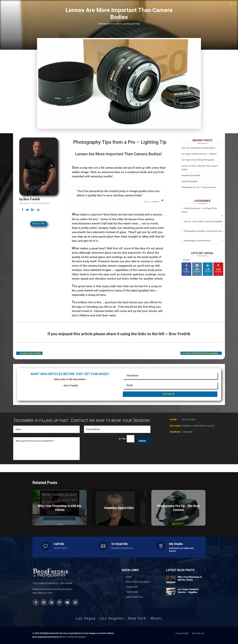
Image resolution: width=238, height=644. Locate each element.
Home (129, 577)
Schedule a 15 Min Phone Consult (198, 426)
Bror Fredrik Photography (74, 637)
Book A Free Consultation (138, 582)
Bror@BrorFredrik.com (122, 548)
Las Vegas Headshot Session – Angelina (199, 154)
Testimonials (132, 592)
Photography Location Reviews (198, 241)
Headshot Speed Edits (191, 175)
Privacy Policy (182, 633)
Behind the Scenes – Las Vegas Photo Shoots (199, 210)
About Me (39, 204)
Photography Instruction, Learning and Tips (119, 24)
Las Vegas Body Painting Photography (198, 160)
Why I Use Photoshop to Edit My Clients (198, 148)
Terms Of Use (198, 633)
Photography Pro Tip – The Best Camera (199, 187)
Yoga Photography (189, 181)
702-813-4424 (189, 420)
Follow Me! (187, 432)
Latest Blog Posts (134, 597)
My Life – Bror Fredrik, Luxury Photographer (203, 221)
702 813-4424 (61, 548)
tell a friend (152, 201)
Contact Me (132, 587)
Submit (142, 441)
